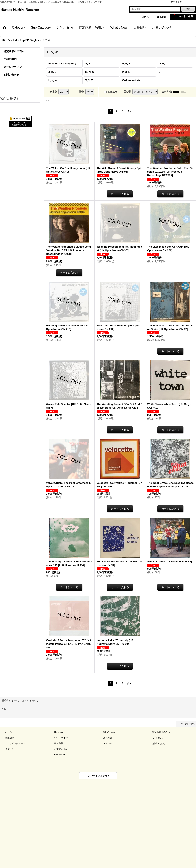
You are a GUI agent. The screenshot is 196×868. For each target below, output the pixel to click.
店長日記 (108, 738)
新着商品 (59, 743)
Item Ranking (61, 755)
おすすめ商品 (61, 749)
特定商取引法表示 (14, 51)
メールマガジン (13, 67)
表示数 (54, 92)
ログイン (146, 17)
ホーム (8, 732)
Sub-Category (61, 738)
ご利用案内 (10, 59)
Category (59, 732)
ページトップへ (188, 724)
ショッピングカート (15, 743)
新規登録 (162, 17)
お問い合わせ (11, 75)
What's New (109, 732)
